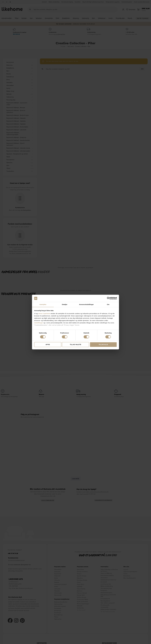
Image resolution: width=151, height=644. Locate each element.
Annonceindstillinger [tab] (86, 304)
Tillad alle (103, 345)
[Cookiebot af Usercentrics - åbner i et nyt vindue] (108, 298)
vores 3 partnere (44, 314)
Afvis (48, 345)
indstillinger (39, 323)
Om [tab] (108, 304)
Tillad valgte (75, 345)
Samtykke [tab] (43, 304)
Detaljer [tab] (65, 304)
